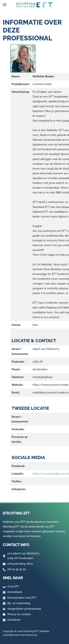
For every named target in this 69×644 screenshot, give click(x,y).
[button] (5, 5)
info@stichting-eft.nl (20, 564)
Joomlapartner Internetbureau (20, 635)
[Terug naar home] (35, 5)
